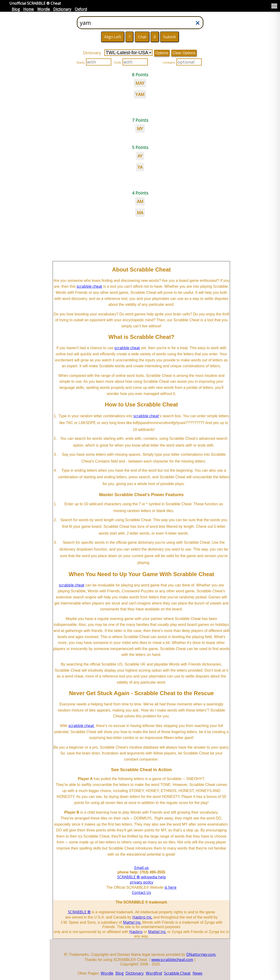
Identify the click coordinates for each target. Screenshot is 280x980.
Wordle (44, 9)
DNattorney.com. (201, 954)
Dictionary (62, 9)
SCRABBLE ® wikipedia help (142, 877)
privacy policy (142, 882)
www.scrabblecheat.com (172, 960)
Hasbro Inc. (142, 917)
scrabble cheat (89, 286)
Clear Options (184, 53)
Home (28, 9)
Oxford (81, 9)
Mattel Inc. (132, 922)
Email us (142, 868)
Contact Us (142, 892)
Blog (16, 9)
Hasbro (136, 932)
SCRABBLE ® (79, 912)
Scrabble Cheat (177, 973)
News (198, 973)
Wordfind (154, 973)
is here (170, 887)
